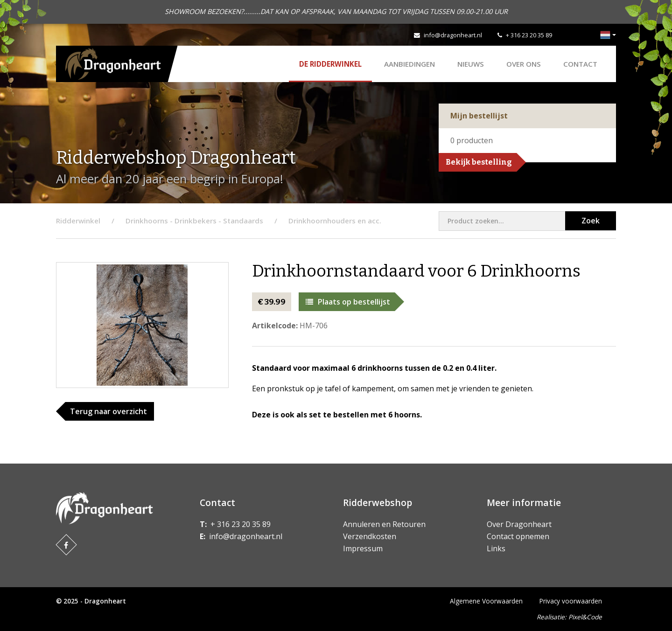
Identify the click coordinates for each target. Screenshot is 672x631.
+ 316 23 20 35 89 (529, 35)
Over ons (524, 64)
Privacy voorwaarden (571, 601)
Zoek (591, 221)
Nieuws (471, 64)
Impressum (363, 548)
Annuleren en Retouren (384, 524)
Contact (580, 64)
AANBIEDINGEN (409, 64)
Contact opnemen (518, 536)
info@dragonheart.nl (453, 35)
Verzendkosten (370, 536)
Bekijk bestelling (479, 162)
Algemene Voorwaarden (486, 601)
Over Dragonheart (519, 524)
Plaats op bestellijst (348, 302)
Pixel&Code (585, 617)
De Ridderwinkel (330, 64)
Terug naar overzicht (108, 411)
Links (496, 548)
